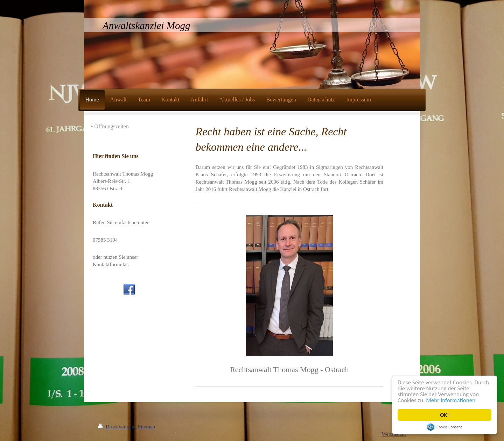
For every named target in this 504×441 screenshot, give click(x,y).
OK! (444, 415)
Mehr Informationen (451, 400)
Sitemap (146, 427)
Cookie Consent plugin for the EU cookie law (444, 427)
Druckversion (117, 427)
